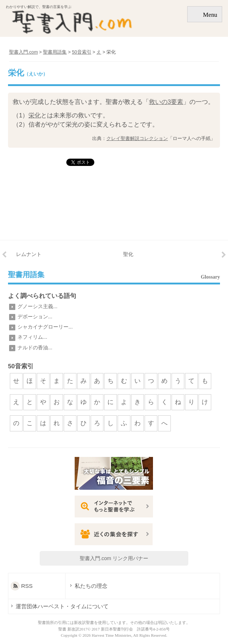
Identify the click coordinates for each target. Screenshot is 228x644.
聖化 (128, 254)
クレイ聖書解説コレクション (137, 138)
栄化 (35, 115)
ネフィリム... (32, 337)
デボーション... (35, 317)
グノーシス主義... (38, 306)
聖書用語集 (26, 275)
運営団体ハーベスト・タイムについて (62, 606)
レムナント (29, 254)
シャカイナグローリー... (45, 327)
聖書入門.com (23, 52)
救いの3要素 (166, 102)
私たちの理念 (91, 586)
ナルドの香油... (35, 348)
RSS (27, 586)
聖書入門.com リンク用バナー (114, 558)
